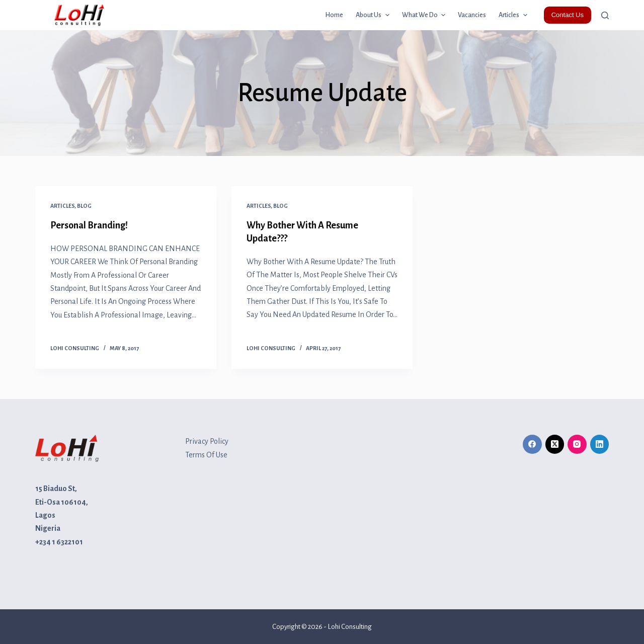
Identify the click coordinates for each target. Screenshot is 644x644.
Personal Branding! (89, 225)
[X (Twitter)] (555, 444)
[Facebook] (532, 444)
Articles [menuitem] (514, 15)
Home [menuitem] (334, 15)
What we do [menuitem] (425, 15)
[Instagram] (577, 444)
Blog (84, 206)
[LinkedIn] (600, 444)
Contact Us (568, 15)
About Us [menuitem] (374, 15)
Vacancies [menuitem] (472, 15)
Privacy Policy (207, 441)
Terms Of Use (206, 455)
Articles (62, 206)
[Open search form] (605, 15)
